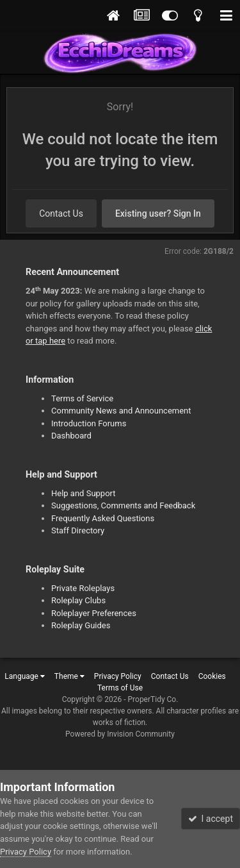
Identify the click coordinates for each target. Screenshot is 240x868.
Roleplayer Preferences (94, 613)
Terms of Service (82, 398)
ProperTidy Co (152, 699)
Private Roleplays (83, 588)
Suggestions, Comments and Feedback (123, 505)
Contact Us (61, 213)
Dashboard (71, 436)
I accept (211, 819)
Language (25, 676)
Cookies (212, 676)
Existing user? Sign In (158, 213)
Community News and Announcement (121, 411)
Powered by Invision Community (120, 734)
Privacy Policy (118, 676)
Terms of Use (120, 688)
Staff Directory (78, 530)
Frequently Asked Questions (103, 518)
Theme (69, 676)
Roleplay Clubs (78, 600)
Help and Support (84, 493)
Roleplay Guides (81, 625)
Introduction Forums (89, 423)
